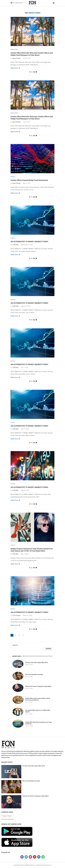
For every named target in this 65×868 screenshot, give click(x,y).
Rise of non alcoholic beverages (34, 674)
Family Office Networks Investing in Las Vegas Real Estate (39, 723)
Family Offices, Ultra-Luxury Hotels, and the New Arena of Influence (38, 699)
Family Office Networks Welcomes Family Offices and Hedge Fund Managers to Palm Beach (32, 54)
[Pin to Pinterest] (34, 72)
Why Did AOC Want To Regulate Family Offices (38, 686)
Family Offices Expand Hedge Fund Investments (29, 180)
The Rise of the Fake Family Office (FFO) (37, 662)
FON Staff (15, 245)
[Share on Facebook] (30, 72)
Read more (15, 68)
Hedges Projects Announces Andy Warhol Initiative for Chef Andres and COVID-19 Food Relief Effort (32, 550)
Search (15, 645)
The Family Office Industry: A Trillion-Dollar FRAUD (38, 711)
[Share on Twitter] (32, 72)
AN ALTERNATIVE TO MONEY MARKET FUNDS (29, 241)
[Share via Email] (36, 72)
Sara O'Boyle (17, 58)
